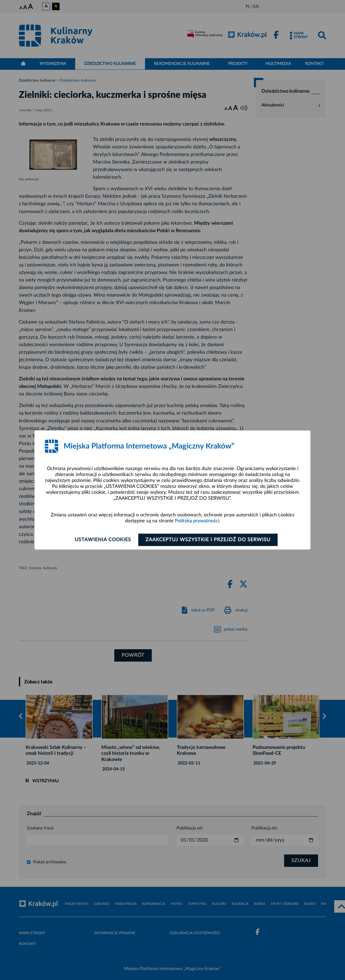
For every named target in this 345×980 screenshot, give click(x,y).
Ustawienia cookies (103, 540)
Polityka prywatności (197, 521)
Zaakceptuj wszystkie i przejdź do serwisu (208, 540)
